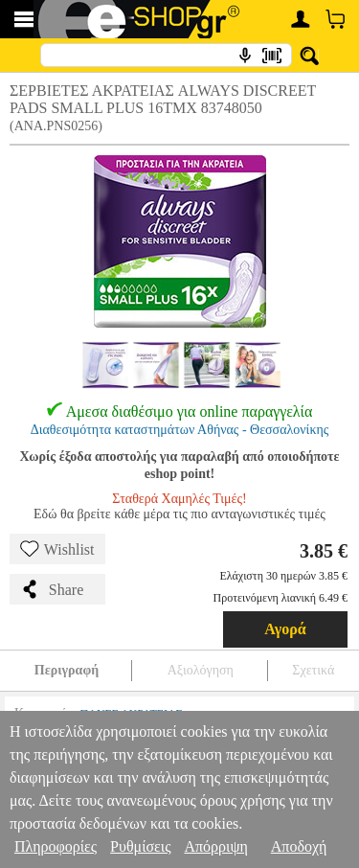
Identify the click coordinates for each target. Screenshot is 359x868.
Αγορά (285, 629)
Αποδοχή (299, 846)
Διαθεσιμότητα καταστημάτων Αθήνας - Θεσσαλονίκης (180, 430)
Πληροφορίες (56, 846)
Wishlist (57, 549)
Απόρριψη (215, 846)
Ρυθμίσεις (140, 846)
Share (52, 589)
